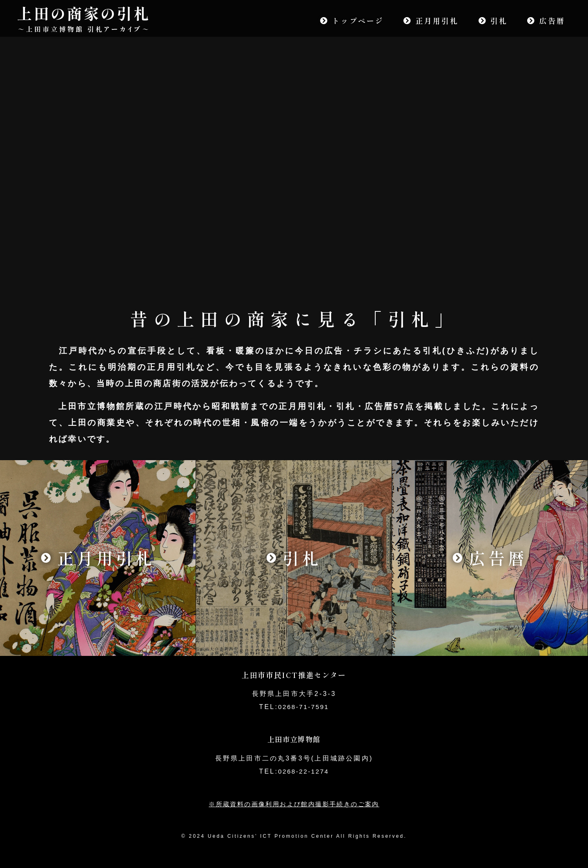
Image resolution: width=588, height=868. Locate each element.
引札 (499, 20)
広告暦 (552, 20)
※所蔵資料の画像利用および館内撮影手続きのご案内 (294, 804)
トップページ (358, 20)
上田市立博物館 (294, 739)
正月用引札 (437, 20)
